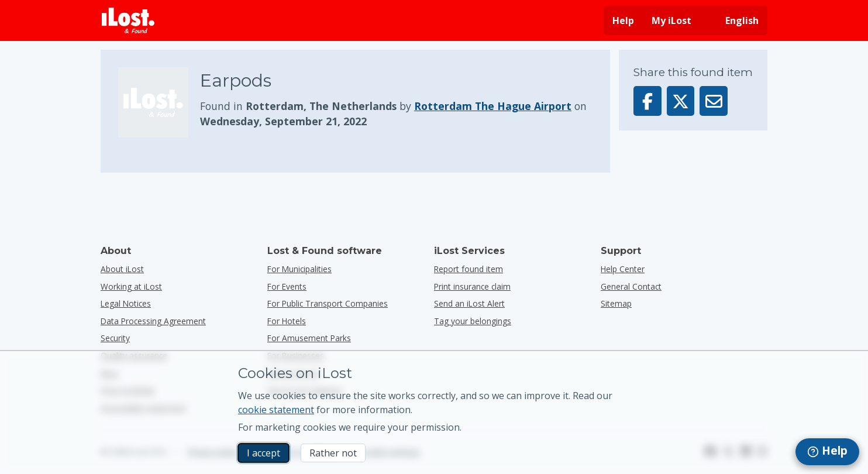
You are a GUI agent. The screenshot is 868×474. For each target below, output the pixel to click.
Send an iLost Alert (469, 303)
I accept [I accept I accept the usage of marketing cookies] (263, 453)
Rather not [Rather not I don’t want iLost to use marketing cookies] (333, 453)
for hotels (287, 321)
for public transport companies (328, 303)
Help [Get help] (623, 20)
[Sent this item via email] (714, 101)
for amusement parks (309, 338)
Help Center (623, 269)
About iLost (122, 269)
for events (287, 286)
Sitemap (616, 303)
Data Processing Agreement (153, 321)
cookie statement (276, 410)
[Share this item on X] (681, 101)
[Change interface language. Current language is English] (734, 20)
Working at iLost (131, 286)
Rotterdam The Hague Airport (493, 106)
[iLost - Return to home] (128, 20)
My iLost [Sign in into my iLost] (671, 20)
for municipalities (299, 269)
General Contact (631, 286)
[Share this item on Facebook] (647, 101)
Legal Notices (126, 303)
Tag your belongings (473, 321)
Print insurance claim (472, 286)
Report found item (469, 269)
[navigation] (827, 452)
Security (115, 338)
